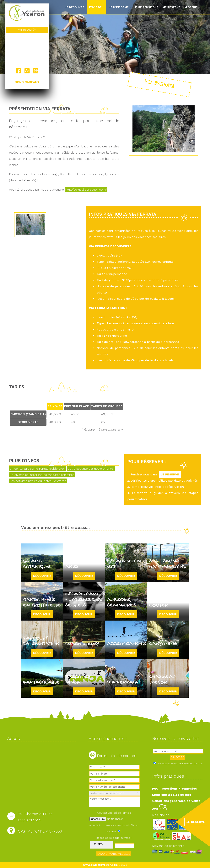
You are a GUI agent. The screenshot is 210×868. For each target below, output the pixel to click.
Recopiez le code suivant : (114, 838)
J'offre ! (192, 7)
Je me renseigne (146, 7)
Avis (160, 809)
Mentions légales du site (172, 795)
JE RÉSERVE (170, 474)
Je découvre (75, 7)
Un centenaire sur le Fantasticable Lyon (38, 469)
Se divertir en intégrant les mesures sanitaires (42, 475)
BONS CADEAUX (27, 82)
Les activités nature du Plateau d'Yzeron (38, 481)
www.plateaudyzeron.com (100, 865)
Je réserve (172, 7)
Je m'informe (119, 7)
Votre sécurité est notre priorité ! (91, 469)
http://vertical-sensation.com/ (86, 190)
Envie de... (97, 7)
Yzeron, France (27, 50)
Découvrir (42, 576)
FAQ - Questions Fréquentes (175, 789)
